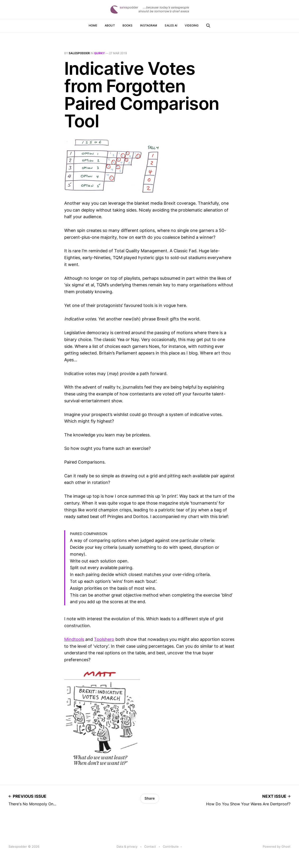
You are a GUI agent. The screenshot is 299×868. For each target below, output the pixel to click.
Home (93, 25)
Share (150, 798)
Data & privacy (127, 846)
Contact (150, 846)
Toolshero (104, 639)
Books (128, 25)
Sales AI (171, 25)
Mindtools (74, 639)
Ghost (286, 846)
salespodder (79, 53)
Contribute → (173, 846)
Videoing (192, 25)
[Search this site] (208, 26)
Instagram (149, 25)
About (110, 25)
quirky (99, 53)
